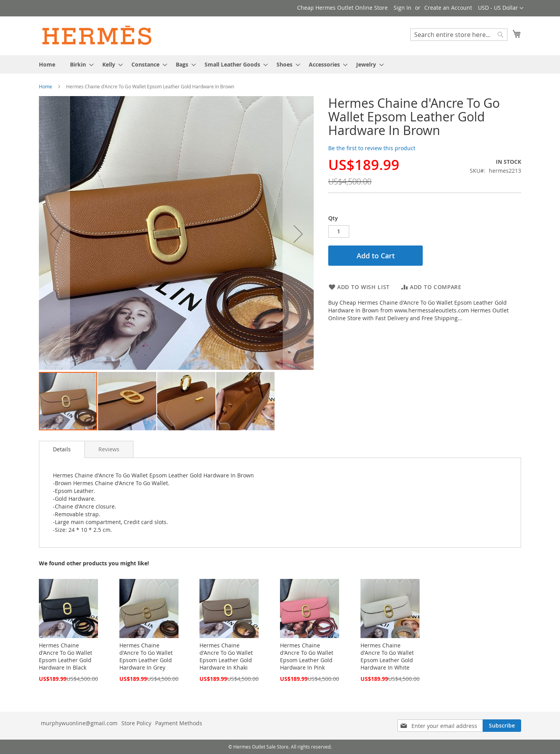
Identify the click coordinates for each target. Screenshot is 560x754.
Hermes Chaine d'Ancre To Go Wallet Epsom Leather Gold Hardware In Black (66, 656)
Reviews (109, 449)
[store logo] (97, 35)
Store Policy (136, 723)
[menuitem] (47, 64)
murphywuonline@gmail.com (79, 723)
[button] (501, 8)
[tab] (62, 449)
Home (45, 86)
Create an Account (448, 8)
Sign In (402, 8)
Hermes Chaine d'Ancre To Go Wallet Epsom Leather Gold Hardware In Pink (307, 656)
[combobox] (459, 35)
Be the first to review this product (372, 148)
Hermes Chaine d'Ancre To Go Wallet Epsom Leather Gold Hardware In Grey (146, 656)
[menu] (280, 64)
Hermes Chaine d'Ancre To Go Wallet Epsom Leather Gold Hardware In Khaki (226, 656)
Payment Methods (179, 723)
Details (62, 449)
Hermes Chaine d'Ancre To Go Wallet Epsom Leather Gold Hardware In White (387, 656)
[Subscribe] (502, 726)
